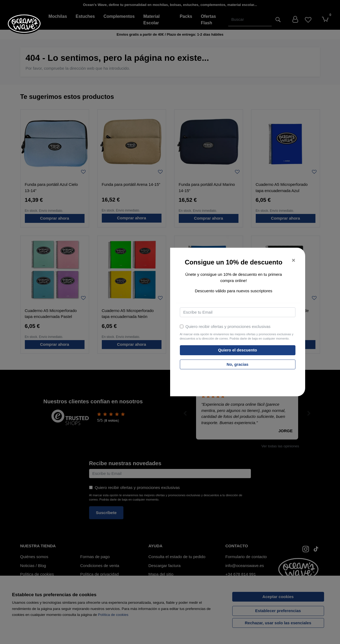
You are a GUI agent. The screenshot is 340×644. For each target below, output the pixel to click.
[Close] (293, 261)
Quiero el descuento (237, 350)
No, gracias (238, 364)
